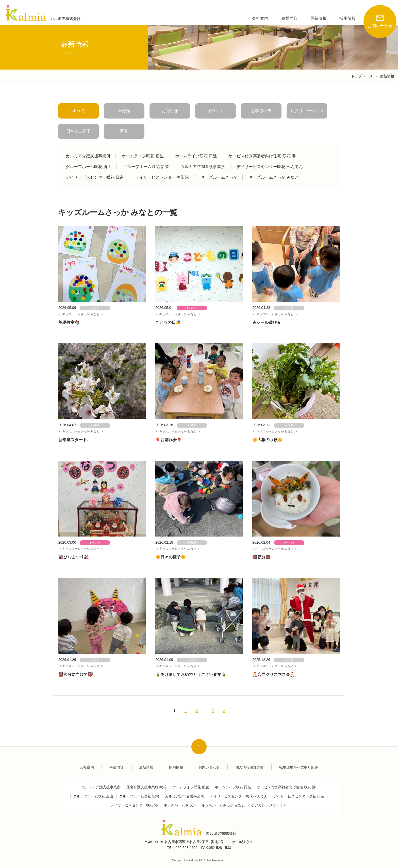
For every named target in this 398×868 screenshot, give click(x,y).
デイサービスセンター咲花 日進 (95, 177)
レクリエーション (307, 111)
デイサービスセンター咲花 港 (162, 177)
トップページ (362, 76)
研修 (124, 131)
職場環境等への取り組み (299, 767)
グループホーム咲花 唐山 (89, 167)
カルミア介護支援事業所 (88, 156)
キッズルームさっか (219, 177)
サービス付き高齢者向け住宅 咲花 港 (262, 156)
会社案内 (260, 18)
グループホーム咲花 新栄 (146, 167)
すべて (78, 111)
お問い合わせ (380, 16)
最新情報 (318, 18)
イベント (215, 111)
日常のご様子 (78, 131)
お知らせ (170, 111)
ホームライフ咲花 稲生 (143, 156)
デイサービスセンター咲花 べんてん (270, 167)
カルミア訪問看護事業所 (203, 167)
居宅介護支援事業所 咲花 (146, 787)
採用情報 (347, 18)
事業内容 (289, 18)
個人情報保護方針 (250, 767)
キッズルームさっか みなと (274, 177)
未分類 (124, 111)
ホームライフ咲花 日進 (196, 156)
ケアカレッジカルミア (269, 805)
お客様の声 (261, 111)
